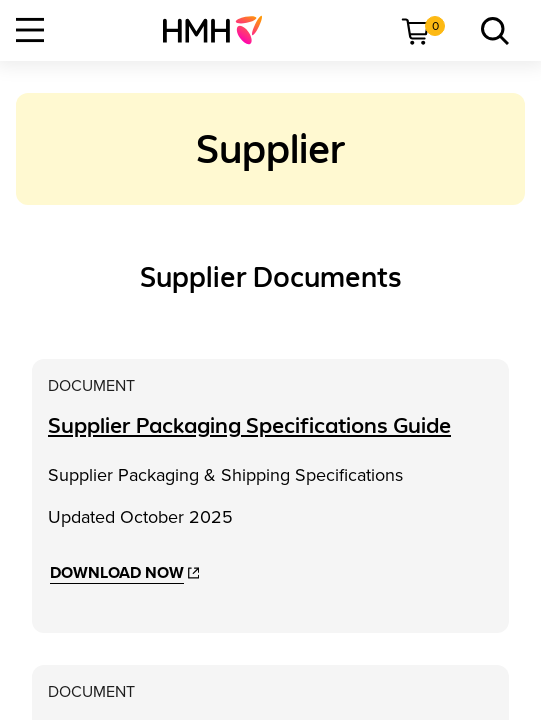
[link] (220, 30)
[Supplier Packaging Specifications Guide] (249, 425)
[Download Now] (124, 573)
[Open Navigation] (30, 30)
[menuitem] (220, 30)
